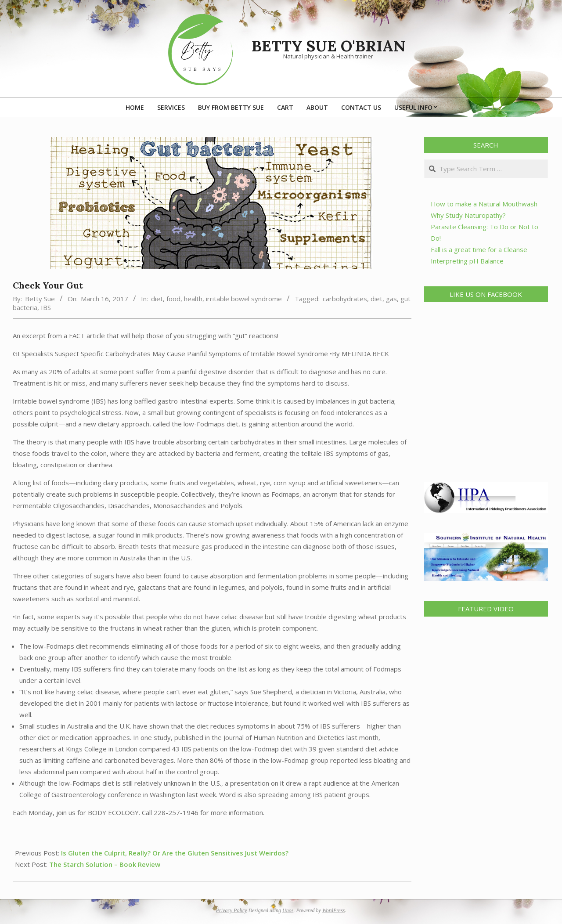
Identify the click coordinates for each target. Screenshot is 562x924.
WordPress (333, 910)
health (193, 299)
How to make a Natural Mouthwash (484, 204)
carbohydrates (345, 299)
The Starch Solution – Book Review (105, 864)
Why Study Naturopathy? (468, 215)
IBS (46, 307)
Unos (288, 910)
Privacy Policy (232, 910)
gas (391, 299)
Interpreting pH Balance (467, 261)
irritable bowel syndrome (244, 299)
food (173, 299)
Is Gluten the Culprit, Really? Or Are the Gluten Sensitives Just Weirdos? (175, 853)
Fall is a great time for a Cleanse (479, 249)
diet (157, 299)
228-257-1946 (176, 812)
